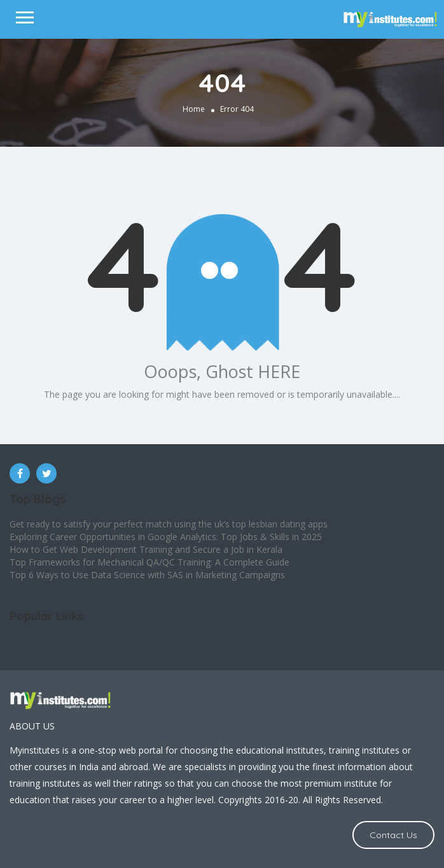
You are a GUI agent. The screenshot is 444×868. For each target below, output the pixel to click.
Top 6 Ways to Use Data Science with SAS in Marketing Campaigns (147, 575)
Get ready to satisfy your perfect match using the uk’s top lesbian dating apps (169, 524)
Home (194, 109)
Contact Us (393, 835)
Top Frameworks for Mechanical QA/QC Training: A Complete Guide (149, 562)
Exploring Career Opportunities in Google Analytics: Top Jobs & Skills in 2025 (166, 537)
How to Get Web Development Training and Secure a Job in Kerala (146, 549)
